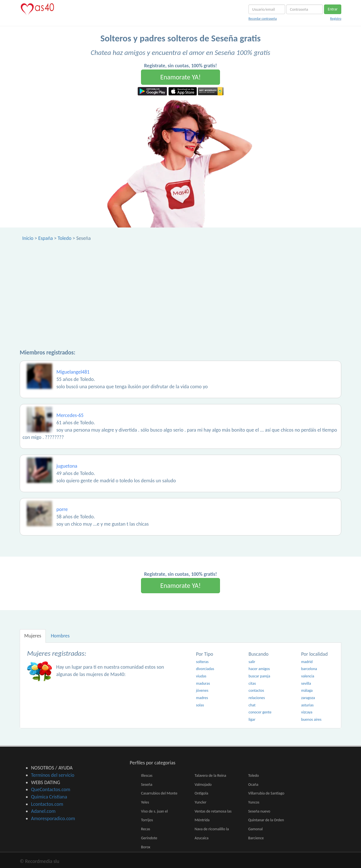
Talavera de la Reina (210, 776)
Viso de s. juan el (154, 811)
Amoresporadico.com (53, 818)
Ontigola (201, 793)
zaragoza (308, 698)
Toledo (65, 238)
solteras (202, 662)
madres (202, 698)
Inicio (28, 238)
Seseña (147, 785)
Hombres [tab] (60, 636)
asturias (307, 705)
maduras (203, 683)
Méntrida (202, 820)
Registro (336, 19)
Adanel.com (43, 811)
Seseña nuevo (259, 811)
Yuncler (201, 802)
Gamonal (255, 829)
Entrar (333, 9)
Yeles (145, 802)
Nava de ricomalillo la (212, 829)
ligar (252, 719)
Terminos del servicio (53, 775)
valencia (308, 676)
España (45, 238)
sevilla (306, 683)
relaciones (257, 698)
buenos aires (311, 719)
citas (252, 683)
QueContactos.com (51, 789)
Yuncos (254, 802)
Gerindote (149, 838)
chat (252, 705)
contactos (256, 690)
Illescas (147, 776)
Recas (146, 829)
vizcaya (307, 712)
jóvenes (202, 690)
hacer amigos (259, 669)
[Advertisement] (180, 284)
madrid (307, 662)
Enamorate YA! (180, 77)
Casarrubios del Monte (159, 793)
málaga (307, 690)
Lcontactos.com (47, 804)
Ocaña (253, 785)
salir (252, 662)
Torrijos (147, 820)
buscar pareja (259, 676)
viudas (201, 676)
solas (200, 705)
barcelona (309, 669)
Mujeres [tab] (33, 636)
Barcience (256, 838)
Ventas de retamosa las (213, 811)
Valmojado (203, 785)
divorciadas (205, 669)
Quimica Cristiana (49, 797)
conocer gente (260, 712)
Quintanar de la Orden (266, 820)
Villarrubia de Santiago (266, 793)
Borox (146, 847)
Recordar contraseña (263, 19)
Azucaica (202, 838)
